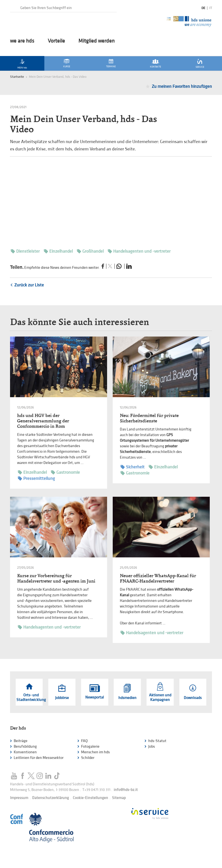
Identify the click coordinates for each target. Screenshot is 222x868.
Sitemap (119, 798)
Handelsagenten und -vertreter (139, 251)
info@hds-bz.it (126, 790)
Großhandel (90, 251)
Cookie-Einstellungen (90, 798)
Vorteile (56, 41)
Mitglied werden (97, 41)
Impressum (19, 798)
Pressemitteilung (36, 479)
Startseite (17, 77)
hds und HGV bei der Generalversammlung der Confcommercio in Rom (43, 421)
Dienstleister (25, 251)
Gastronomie (65, 472)
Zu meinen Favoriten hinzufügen (182, 86)
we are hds (22, 41)
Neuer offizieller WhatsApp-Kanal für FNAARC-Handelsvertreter (158, 578)
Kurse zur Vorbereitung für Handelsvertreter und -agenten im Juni (56, 578)
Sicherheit (133, 467)
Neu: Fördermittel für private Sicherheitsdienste (149, 418)
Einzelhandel (58, 251)
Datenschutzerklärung (50, 798)
